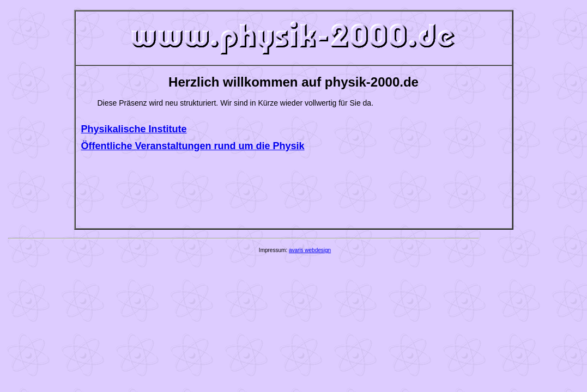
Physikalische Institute (134, 129)
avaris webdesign (310, 250)
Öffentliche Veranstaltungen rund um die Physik (193, 146)
